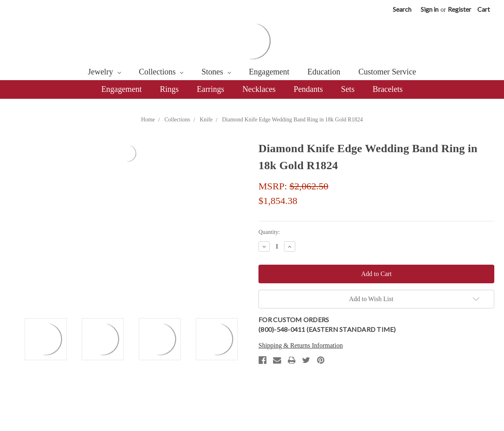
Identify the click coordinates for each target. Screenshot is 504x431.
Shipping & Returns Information (301, 345)
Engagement (269, 72)
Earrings (211, 89)
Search (402, 9)
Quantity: (269, 232)
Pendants (308, 89)
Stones (216, 72)
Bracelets (388, 89)
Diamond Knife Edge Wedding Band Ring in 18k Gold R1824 (292, 120)
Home (148, 120)
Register (460, 9)
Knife (206, 120)
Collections (161, 72)
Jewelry (104, 72)
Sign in (430, 9)
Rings (169, 89)
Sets (348, 89)
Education (324, 72)
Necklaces (259, 89)
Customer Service (387, 72)
